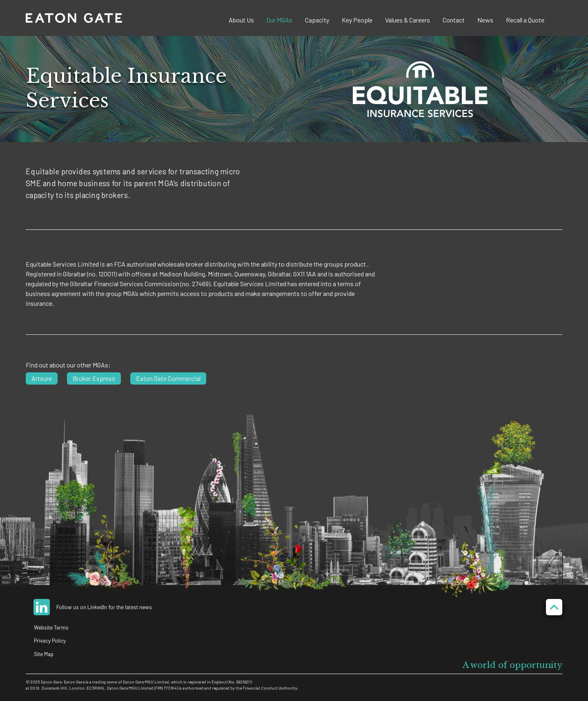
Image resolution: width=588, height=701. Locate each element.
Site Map (44, 654)
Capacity (317, 20)
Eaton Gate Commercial (168, 378)
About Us (241, 20)
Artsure (42, 378)
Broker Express (94, 378)
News (485, 20)
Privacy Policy (50, 640)
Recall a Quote (525, 20)
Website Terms (51, 627)
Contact (454, 20)
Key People (357, 20)
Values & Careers (408, 20)
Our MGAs (280, 20)
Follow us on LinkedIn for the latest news (104, 607)
